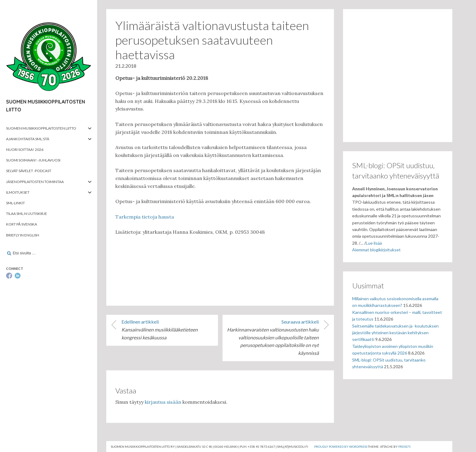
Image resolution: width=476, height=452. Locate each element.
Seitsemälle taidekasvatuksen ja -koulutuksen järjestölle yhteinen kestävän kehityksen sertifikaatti (395, 333)
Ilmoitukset (18, 192)
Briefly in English (23, 235)
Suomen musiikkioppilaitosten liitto (41, 128)
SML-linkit (15, 203)
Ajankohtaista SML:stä (28, 139)
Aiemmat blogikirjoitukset (376, 250)
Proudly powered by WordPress (341, 447)
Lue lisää (374, 243)
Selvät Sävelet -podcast (29, 171)
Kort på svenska (22, 224)
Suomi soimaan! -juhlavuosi (33, 160)
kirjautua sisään (163, 402)
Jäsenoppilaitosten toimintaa (35, 182)
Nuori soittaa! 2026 (25, 150)
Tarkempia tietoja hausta (145, 217)
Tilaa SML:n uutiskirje (27, 214)
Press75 (405, 447)
